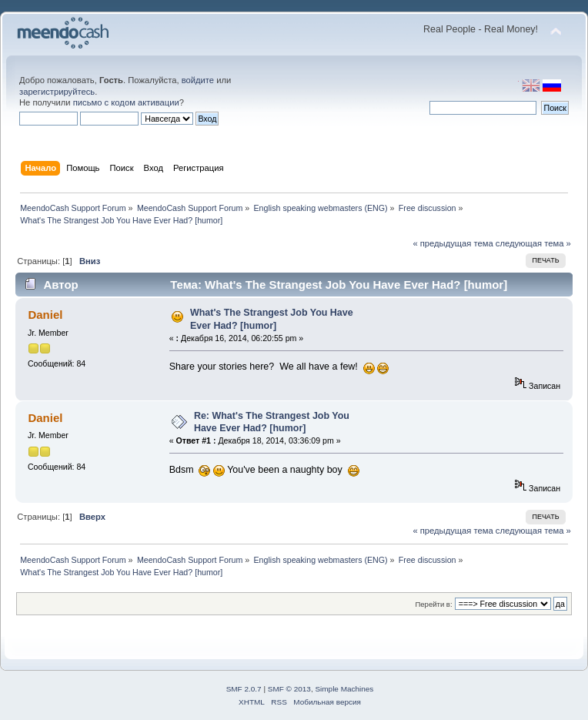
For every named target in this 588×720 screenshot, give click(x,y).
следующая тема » (533, 243)
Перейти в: (433, 604)
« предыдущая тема (453, 243)
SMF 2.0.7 (244, 689)
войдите (198, 80)
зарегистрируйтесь (57, 92)
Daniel (45, 315)
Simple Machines (344, 689)
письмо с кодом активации (126, 102)
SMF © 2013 (289, 689)
